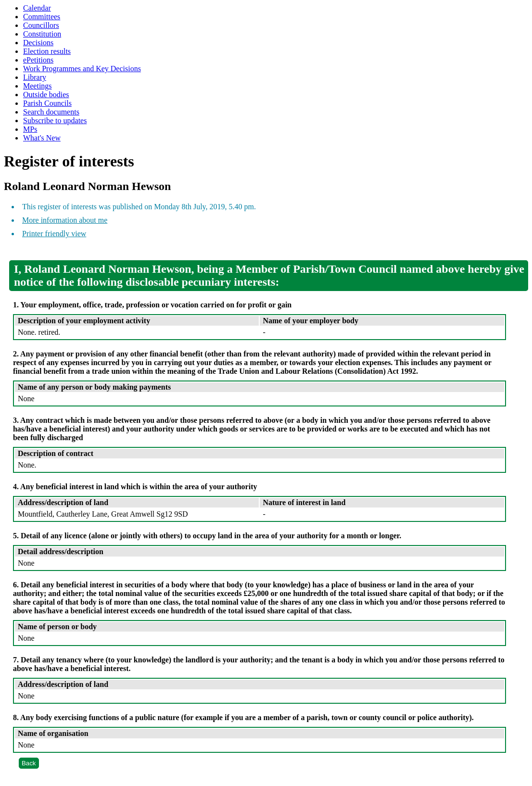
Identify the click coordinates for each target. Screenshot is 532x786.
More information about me (65, 220)
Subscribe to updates (55, 120)
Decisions (38, 43)
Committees (42, 17)
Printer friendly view (54, 234)
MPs (30, 129)
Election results (47, 51)
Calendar (37, 8)
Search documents (51, 112)
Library (35, 77)
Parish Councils (47, 103)
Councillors (41, 25)
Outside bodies (46, 95)
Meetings (38, 86)
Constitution (42, 34)
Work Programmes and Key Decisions (82, 69)
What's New (42, 138)
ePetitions (38, 60)
